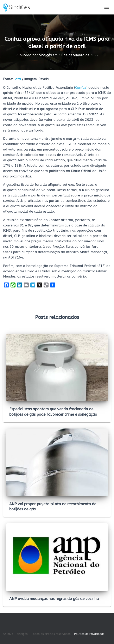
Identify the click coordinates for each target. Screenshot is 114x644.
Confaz (81, 88)
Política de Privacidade (89, 634)
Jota (17, 79)
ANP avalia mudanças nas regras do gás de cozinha (54, 599)
